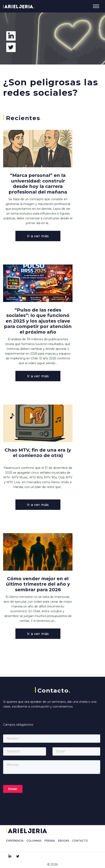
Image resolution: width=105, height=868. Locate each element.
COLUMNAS (34, 841)
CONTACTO (80, 841)
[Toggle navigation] (96, 6)
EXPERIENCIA (15, 841)
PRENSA (50, 841)
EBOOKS (64, 841)
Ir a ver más (38, 236)
